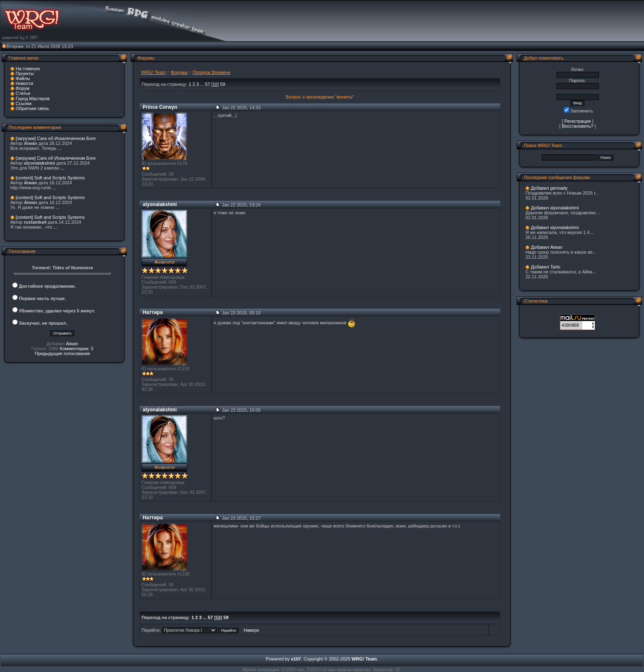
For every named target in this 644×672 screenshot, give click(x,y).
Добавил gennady (549, 188)
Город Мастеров (33, 99)
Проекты (25, 73)
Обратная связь (32, 108)
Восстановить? (578, 126)
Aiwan (72, 344)
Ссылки (24, 103)
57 (207, 84)
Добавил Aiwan (546, 247)
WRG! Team (154, 72)
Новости (24, 83)
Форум (22, 88)
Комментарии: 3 (77, 349)
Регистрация (577, 121)
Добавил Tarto (545, 267)
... (60, 148)
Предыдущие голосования (63, 353)
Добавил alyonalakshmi (555, 208)
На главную (28, 69)
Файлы (23, 78)
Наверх (251, 630)
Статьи (23, 93)
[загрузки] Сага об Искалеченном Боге (56, 138)
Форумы (179, 72)
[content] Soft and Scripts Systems (50, 178)
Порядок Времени (212, 72)
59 (223, 84)
